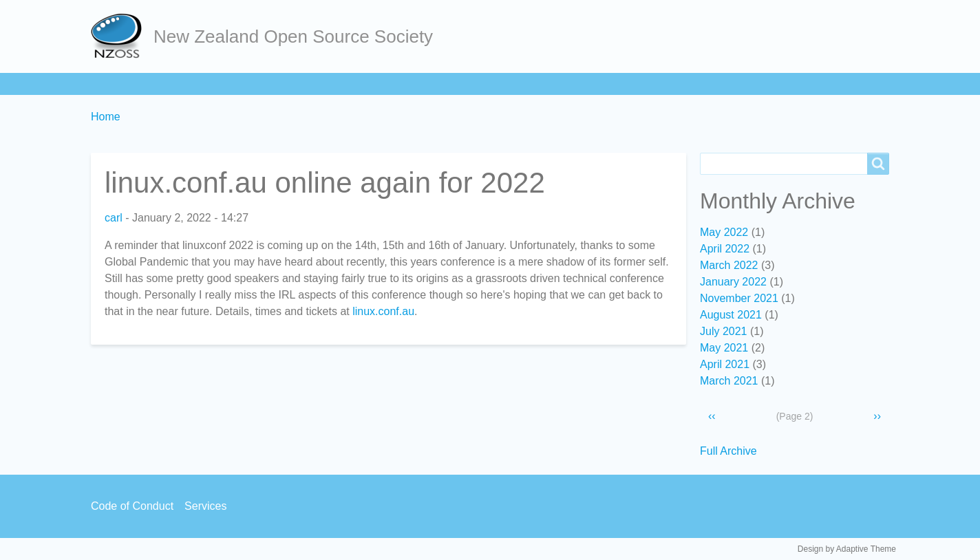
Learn (273, 84)
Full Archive (728, 451)
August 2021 (731, 315)
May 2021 (724, 348)
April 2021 (725, 364)
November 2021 (739, 298)
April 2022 (725, 249)
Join (221, 84)
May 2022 (724, 232)
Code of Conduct (132, 506)
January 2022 (733, 282)
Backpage (600, 84)
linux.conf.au (383, 311)
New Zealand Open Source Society (293, 36)
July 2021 (724, 331)
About (169, 84)
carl (114, 218)
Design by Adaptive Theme (847, 549)
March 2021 (729, 381)
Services (462, 84)
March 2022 (729, 265)
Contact (530, 84)
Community (386, 84)
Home (113, 84)
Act (322, 84)
